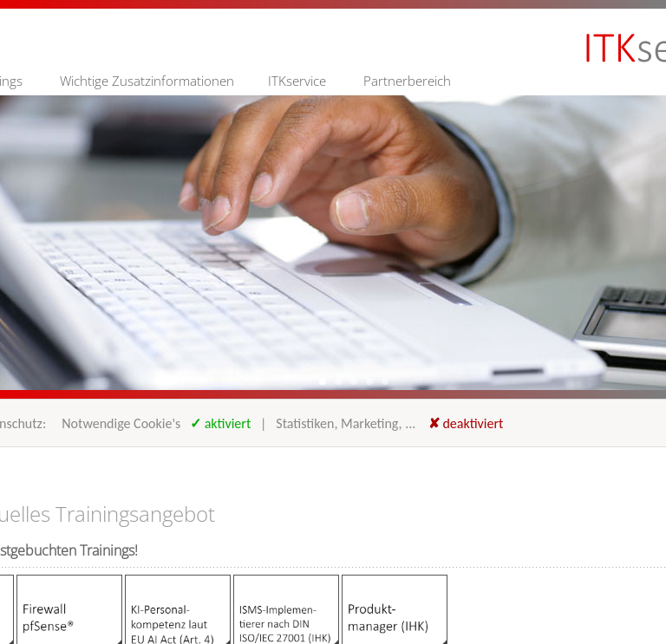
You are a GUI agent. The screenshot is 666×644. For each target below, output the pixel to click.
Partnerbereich (407, 81)
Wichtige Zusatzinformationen (147, 81)
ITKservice (297, 81)
